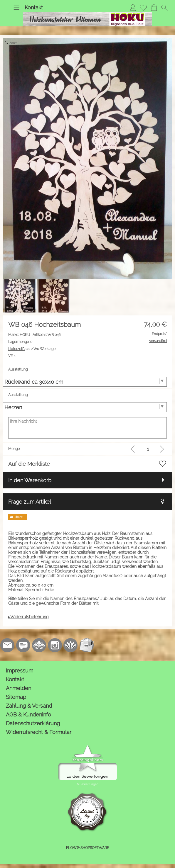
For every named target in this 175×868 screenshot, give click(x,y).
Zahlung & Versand (29, 706)
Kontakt (34, 7)
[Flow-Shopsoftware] (71, 645)
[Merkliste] (143, 8)
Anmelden (18, 688)
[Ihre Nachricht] (87, 428)
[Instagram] (55, 645)
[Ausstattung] (85, 382)
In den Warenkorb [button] (30, 480)
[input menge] (148, 449)
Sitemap (16, 697)
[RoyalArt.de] (39, 645)
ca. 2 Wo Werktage (32, 349)
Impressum (20, 671)
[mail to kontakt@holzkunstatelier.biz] (7, 645)
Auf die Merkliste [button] (29, 464)
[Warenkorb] (154, 8)
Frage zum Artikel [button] (30, 502)
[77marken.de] (23, 645)
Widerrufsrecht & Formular (39, 732)
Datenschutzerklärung (33, 723)
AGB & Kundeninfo (28, 715)
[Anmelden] (133, 8)
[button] (16, 8)
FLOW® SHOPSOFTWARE (87, 848)
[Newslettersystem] (87, 645)
